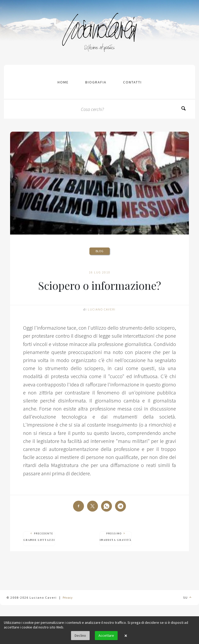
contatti (132, 82)
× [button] (126, 636)
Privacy (68, 597)
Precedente (39, 537)
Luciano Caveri (102, 309)
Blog (99, 251)
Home (63, 82)
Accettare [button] (106, 635)
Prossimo (116, 537)
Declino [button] (80, 635)
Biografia (96, 82)
